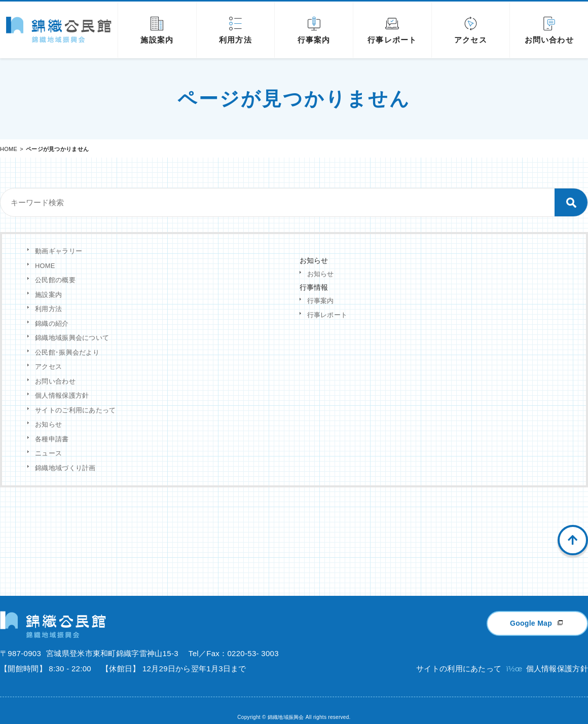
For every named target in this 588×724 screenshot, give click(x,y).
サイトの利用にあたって (459, 656)
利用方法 (48, 309)
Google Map (531, 611)
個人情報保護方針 (62, 395)
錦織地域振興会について (72, 338)
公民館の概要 (55, 280)
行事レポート (327, 315)
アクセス (48, 367)
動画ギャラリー (59, 251)
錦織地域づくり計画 (65, 468)
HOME (9, 149)
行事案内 (321, 301)
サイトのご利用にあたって (76, 410)
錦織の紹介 (52, 323)
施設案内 (48, 295)
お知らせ (48, 424)
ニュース (48, 453)
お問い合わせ (55, 381)
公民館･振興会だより (67, 352)
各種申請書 (52, 439)
